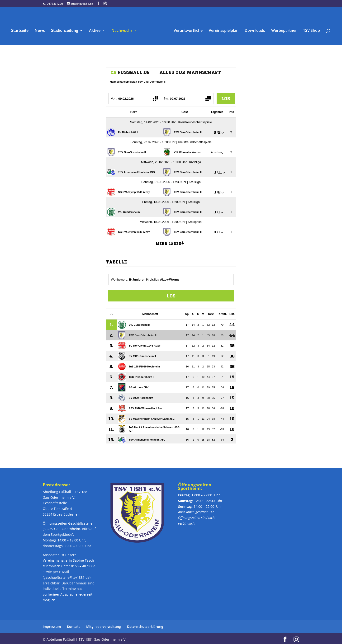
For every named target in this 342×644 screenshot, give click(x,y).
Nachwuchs (124, 29)
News (41, 29)
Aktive (96, 29)
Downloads (253, 29)
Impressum (52, 625)
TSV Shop (310, 29)
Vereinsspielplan (222, 29)
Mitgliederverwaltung (104, 625)
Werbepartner (282, 29)
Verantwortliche (186, 29)
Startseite (21, 29)
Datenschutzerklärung (145, 625)
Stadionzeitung (66, 29)
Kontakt (74, 625)
